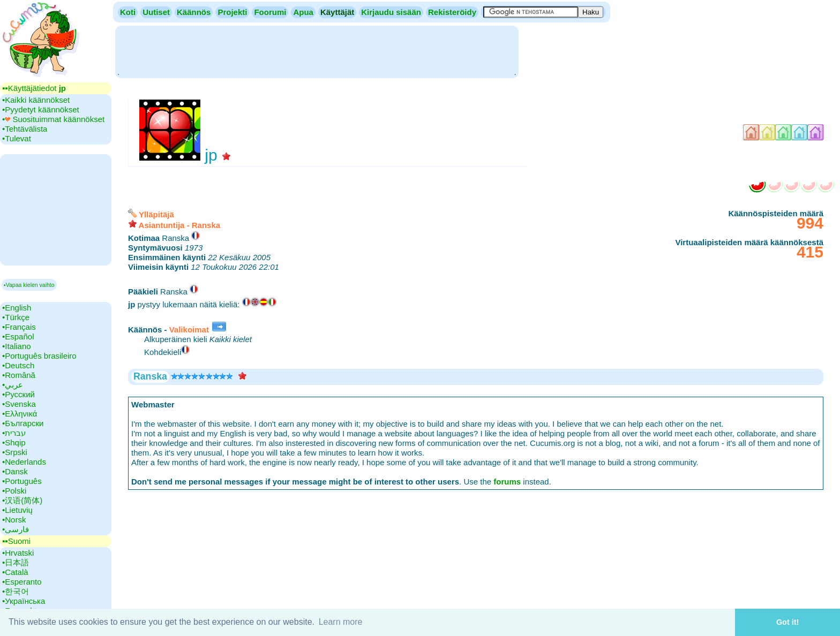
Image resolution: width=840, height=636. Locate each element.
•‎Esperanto (22, 582)
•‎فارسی (16, 529)
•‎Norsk (14, 520)
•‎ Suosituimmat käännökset (53, 119)
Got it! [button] (787, 622)
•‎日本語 (16, 562)
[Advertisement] (317, 51)
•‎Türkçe (16, 317)
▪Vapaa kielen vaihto (29, 285)
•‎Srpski (15, 452)
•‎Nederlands (24, 462)
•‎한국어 (16, 591)
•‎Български (23, 423)
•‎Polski (14, 491)
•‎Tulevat (17, 138)
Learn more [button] (341, 622)
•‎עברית (14, 433)
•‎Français (19, 327)
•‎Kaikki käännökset (36, 100)
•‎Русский (18, 394)
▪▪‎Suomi (16, 541)
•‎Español (18, 336)
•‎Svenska (19, 404)
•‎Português (22, 481)
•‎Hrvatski (18, 553)
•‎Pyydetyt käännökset (41, 109)
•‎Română (19, 375)
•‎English (17, 308)
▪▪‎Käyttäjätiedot (34, 88)
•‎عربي (13, 385)
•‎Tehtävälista (25, 129)
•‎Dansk (15, 471)
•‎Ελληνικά (20, 414)
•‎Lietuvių (17, 510)
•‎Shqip (14, 442)
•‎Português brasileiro (39, 356)
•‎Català (15, 572)
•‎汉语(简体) (22, 500)
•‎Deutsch (18, 365)
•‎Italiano (17, 346)
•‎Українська (24, 601)
